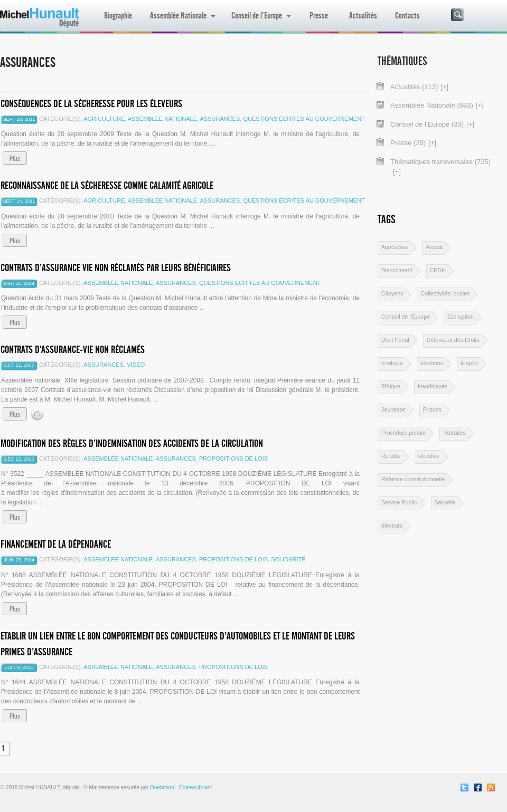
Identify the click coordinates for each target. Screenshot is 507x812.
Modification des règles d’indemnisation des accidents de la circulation (132, 443)
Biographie (118, 16)
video (136, 365)
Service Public (399, 502)
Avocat (434, 247)
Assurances (220, 119)
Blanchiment (397, 270)
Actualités (363, 16)
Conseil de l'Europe (406, 317)
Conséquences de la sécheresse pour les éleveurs (91, 104)
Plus (15, 158)
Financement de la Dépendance (56, 544)
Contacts (407, 16)
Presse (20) (408, 143)
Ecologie (392, 363)
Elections (432, 363)
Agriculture (104, 119)
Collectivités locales (445, 293)
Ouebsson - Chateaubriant (181, 787)
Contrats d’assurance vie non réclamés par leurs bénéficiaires (116, 268)
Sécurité (445, 502)
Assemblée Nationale (178, 21)
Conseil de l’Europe (257, 21)
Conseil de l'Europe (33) (427, 124)
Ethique (391, 386)
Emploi (469, 363)
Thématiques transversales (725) (440, 162)
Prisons (433, 409)
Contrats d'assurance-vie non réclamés (73, 350)
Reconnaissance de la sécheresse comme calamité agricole (107, 185)
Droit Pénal (395, 340)
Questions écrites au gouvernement (304, 119)
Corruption (461, 317)
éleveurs (392, 526)
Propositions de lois (233, 458)
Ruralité (391, 456)
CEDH (438, 270)
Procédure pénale (403, 433)
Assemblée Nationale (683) (432, 105)
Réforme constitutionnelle (413, 479)
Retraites (454, 433)
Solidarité (288, 559)
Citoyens (392, 293)
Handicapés (433, 386)
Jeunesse (393, 409)
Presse (319, 16)
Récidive (429, 456)
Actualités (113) (414, 87)
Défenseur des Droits (453, 340)
